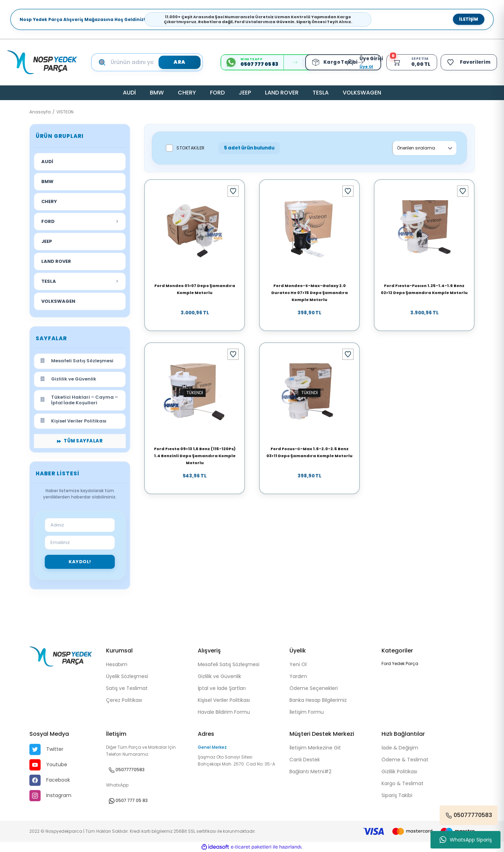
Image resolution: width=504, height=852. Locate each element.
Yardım (298, 676)
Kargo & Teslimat (402, 783)
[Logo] (42, 62)
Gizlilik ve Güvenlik (219, 676)
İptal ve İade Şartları (222, 688)
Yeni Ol (298, 664)
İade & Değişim (400, 748)
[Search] (154, 62)
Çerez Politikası (124, 700)
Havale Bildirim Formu (224, 712)
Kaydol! (80, 562)
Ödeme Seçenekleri (314, 688)
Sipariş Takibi (397, 795)
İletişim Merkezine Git (315, 748)
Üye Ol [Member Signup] (365, 67)
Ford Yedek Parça (400, 664)
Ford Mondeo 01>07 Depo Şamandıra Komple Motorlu (195, 289)
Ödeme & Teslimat (405, 760)
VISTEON (65, 112)
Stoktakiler (191, 148)
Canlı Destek (305, 760)
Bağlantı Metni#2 (310, 771)
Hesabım (117, 664)
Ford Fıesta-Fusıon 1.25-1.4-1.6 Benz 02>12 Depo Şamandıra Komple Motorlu (424, 289)
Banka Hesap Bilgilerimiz (318, 700)
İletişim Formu (307, 712)
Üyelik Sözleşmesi (127, 676)
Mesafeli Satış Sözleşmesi (229, 664)
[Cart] (411, 62)
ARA (180, 62)
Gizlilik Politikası (399, 771)
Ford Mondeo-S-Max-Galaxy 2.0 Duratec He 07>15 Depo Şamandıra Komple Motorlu (310, 293)
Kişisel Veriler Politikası (224, 700)
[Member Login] (350, 62)
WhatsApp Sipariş (466, 840)
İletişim (469, 19)
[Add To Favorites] (233, 191)
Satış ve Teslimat (127, 688)
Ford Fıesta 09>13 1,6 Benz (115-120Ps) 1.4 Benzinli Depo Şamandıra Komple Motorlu (195, 456)
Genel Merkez (212, 747)
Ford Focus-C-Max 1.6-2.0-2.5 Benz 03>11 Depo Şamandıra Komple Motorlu (309, 452)
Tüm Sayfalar (80, 441)
